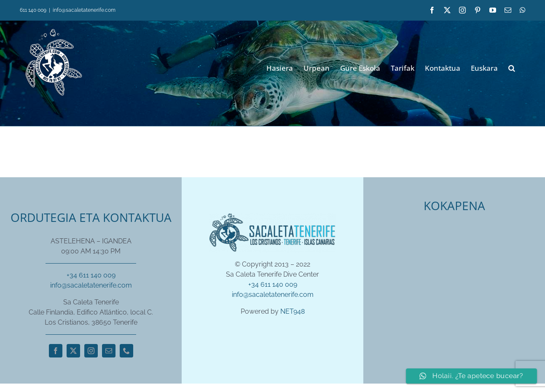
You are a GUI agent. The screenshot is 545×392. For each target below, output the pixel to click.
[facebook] (56, 351)
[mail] (109, 351)
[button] (512, 67)
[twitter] (73, 351)
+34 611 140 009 (91, 275)
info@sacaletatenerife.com (84, 10)
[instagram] (91, 351)
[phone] (126, 351)
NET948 (293, 311)
